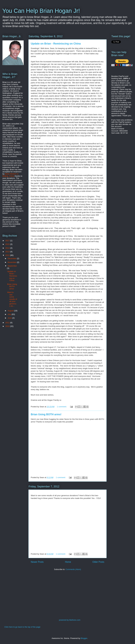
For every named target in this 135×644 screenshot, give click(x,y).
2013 (8, 252)
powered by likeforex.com (70, 620)
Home (68, 562)
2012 (8, 255)
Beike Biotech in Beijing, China (11, 175)
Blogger (84, 638)
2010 (8, 326)
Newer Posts (37, 562)
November (12, 262)
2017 (8, 241)
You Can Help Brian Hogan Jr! (41, 11)
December (12, 258)
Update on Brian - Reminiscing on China (56, 44)
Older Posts (98, 562)
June (10, 318)
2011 (8, 323)
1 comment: (62, 407)
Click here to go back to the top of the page (22, 627)
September (12, 266)
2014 (8, 248)
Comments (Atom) (73, 569)
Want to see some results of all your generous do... (12, 299)
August (11, 311)
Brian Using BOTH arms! (46, 414)
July (10, 314)
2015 (8, 244)
